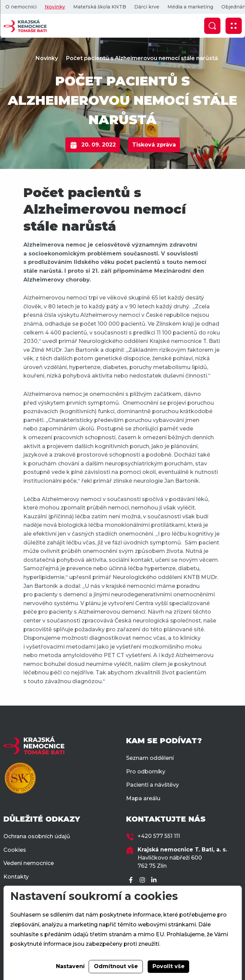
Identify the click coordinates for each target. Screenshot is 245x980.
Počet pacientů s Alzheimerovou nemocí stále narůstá (142, 58)
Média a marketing (190, 7)
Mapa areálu (143, 798)
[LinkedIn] (155, 880)
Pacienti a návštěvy (152, 785)
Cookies (15, 850)
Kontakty (16, 877)
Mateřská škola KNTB (99, 7)
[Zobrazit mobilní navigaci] (233, 26)
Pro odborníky (146, 772)
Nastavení (70, 966)
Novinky (55, 7)
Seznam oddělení (150, 758)
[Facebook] (132, 880)
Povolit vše (169, 966)
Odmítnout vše (116, 966)
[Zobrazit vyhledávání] (212, 26)
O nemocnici (21, 7)
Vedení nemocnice (29, 863)
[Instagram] (143, 880)
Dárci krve (146, 7)
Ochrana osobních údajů (37, 836)
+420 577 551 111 (159, 836)
